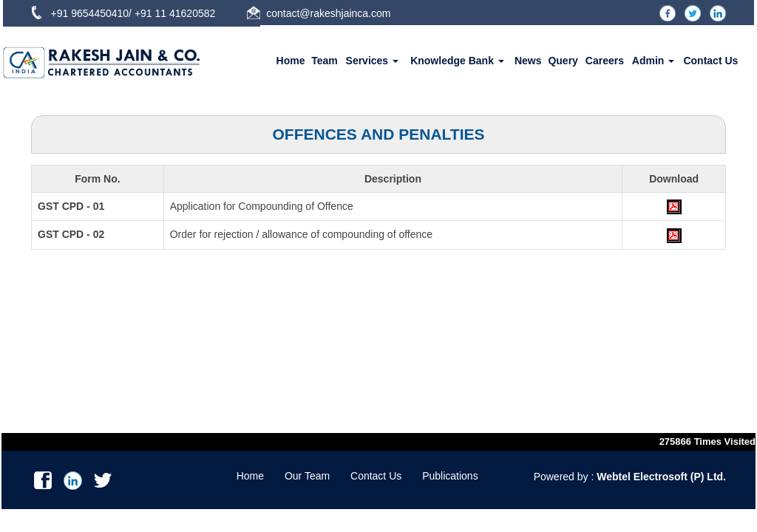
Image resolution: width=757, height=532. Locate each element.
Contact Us (710, 61)
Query (563, 61)
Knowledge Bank (457, 61)
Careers (605, 61)
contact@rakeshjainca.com (328, 13)
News (528, 61)
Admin (653, 61)
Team (325, 61)
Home (291, 61)
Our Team (307, 476)
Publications (450, 476)
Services (373, 61)
